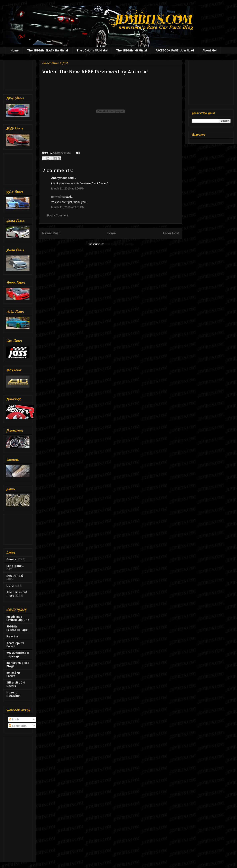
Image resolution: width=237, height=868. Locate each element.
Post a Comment (58, 215)
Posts (14, 719)
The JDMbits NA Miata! (92, 50)
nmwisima (58, 197)
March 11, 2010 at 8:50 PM (68, 188)
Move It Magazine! (13, 694)
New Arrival (15, 576)
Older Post (171, 233)
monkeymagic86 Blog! (18, 664)
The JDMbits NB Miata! (132, 50)
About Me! (209, 50)
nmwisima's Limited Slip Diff (18, 618)
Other (10, 585)
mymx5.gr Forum (13, 674)
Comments (18, 726)
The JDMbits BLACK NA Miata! (47, 50)
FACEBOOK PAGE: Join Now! (175, 50)
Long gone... (15, 566)
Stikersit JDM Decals (16, 684)
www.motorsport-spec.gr (18, 654)
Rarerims (13, 636)
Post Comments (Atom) (119, 244)
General (66, 153)
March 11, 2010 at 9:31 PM (68, 207)
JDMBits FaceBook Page (17, 628)
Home (15, 50)
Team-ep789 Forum (15, 645)
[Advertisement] (19, 74)
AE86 (56, 153)
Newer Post (51, 233)
